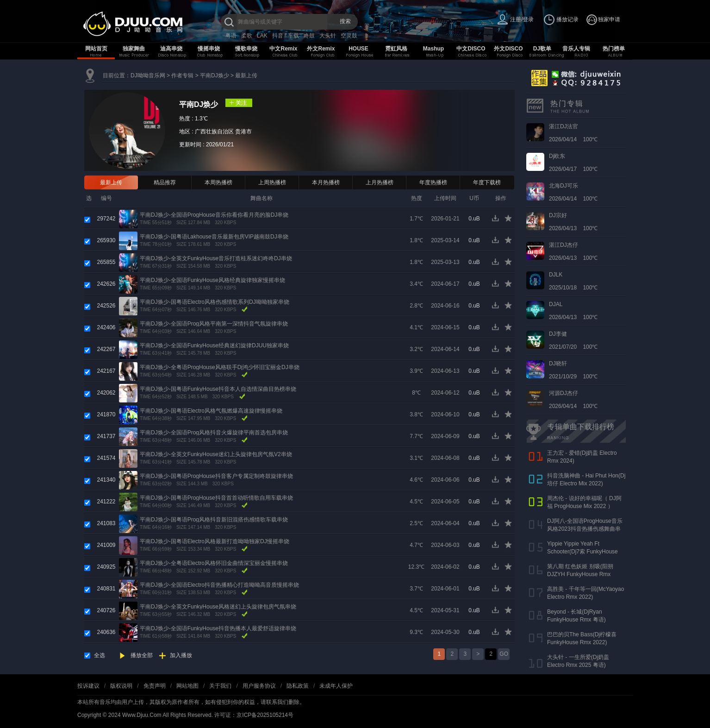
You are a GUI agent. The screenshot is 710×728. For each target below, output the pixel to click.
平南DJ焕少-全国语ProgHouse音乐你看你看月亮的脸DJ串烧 (214, 215)
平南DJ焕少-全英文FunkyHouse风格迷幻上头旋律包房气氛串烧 (218, 607)
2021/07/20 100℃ (573, 340)
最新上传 (246, 75)
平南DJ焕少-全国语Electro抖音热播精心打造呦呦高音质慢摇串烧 (219, 585)
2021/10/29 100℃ (573, 370)
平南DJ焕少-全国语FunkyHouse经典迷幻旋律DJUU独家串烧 (214, 345)
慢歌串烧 (246, 49)
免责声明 (155, 686)
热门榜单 (614, 49)
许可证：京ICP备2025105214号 (254, 715)
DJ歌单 (542, 49)
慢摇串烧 (209, 49)
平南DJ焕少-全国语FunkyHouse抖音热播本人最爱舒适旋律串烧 (218, 628)
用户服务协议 (259, 686)
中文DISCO (471, 49)
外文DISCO (508, 49)
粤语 (231, 36)
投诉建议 (88, 686)
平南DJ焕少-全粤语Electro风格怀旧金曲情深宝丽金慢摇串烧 (214, 563)
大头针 (328, 36)
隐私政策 (298, 686)
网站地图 (187, 686)
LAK (262, 36)
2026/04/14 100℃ (573, 133)
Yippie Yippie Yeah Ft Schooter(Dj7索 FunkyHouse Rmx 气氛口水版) (582, 552)
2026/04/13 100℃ (573, 222)
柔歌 (247, 36)
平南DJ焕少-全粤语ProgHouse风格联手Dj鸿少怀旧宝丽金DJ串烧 (220, 367)
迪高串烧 (171, 49)
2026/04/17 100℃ (573, 163)
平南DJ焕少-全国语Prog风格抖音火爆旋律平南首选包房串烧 (214, 433)
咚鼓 (309, 36)
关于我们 (220, 686)
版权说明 (121, 686)
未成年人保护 (336, 686)
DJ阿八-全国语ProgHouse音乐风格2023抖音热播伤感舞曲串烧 (585, 529)
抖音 (278, 36)
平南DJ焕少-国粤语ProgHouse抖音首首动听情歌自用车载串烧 (216, 498)
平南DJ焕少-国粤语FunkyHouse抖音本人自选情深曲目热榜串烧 (218, 389)
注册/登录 (522, 19)
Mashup (433, 49)
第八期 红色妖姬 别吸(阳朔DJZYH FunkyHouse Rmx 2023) (580, 574)
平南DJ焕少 (215, 75)
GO (504, 654)
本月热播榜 (326, 182)
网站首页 (96, 49)
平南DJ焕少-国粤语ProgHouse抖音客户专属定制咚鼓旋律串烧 (216, 476)
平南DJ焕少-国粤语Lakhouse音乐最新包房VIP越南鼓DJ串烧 (214, 237)
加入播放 (181, 655)
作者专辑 (182, 75)
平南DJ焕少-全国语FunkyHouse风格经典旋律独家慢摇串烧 (212, 280)
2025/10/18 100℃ (573, 281)
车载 (293, 36)
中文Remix (283, 49)
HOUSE (358, 49)
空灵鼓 (349, 36)
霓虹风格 (396, 49)
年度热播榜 (433, 182)
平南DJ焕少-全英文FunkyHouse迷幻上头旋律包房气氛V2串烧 (216, 454)
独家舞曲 (134, 49)
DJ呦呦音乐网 (148, 75)
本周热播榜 (218, 182)
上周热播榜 (272, 182)
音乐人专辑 (576, 49)
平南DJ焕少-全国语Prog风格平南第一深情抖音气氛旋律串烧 (214, 324)
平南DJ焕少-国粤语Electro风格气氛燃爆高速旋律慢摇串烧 (211, 411)
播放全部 (142, 655)
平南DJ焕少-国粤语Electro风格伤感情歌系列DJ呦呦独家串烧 (215, 302)
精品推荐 (165, 182)
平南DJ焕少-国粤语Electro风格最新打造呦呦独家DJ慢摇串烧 (215, 541)
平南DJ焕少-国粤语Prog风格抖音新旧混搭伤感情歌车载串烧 (214, 520)
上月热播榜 (380, 182)
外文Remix (321, 49)
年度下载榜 (487, 182)
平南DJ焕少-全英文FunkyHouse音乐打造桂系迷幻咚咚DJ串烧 (216, 258)
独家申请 (609, 19)
